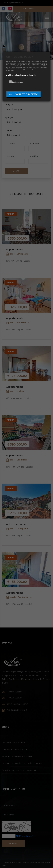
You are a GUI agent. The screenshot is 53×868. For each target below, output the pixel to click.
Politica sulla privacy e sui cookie (21, 75)
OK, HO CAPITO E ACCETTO (24, 94)
